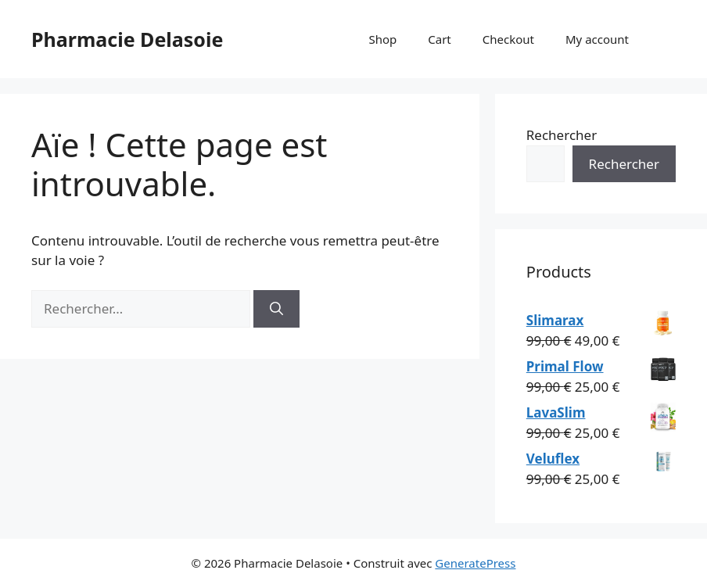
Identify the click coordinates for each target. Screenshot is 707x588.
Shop (382, 39)
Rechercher (562, 135)
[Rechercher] (276, 309)
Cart (440, 39)
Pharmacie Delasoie (127, 39)
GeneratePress (475, 563)
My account (597, 39)
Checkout (508, 39)
